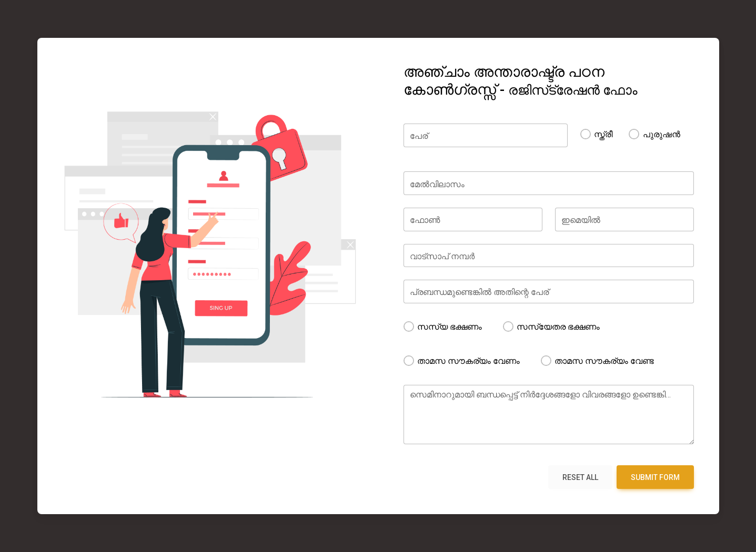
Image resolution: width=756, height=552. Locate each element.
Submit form (655, 477)
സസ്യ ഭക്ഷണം (454, 327)
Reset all (580, 477)
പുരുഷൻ (662, 141)
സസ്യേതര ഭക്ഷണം (562, 327)
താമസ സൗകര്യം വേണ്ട (608, 361)
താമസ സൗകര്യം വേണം (473, 361)
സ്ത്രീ (603, 141)
